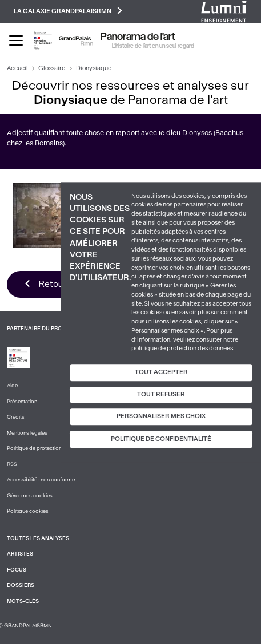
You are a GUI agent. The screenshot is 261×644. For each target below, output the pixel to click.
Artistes (20, 554)
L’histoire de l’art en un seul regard (153, 46)
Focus (17, 570)
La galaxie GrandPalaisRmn (68, 11)
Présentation (22, 402)
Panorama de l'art (138, 37)
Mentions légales (27, 433)
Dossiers (21, 585)
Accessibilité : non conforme (41, 480)
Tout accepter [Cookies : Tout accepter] (161, 372)
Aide (12, 386)
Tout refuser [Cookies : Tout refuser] (161, 394)
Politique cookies (28, 511)
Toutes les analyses (38, 538)
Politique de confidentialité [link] (161, 439)
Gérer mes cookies (30, 496)
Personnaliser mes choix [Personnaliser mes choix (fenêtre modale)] (161, 417)
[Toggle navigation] (16, 40)
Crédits (16, 417)
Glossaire (52, 68)
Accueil (17, 68)
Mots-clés (23, 601)
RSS (12, 464)
